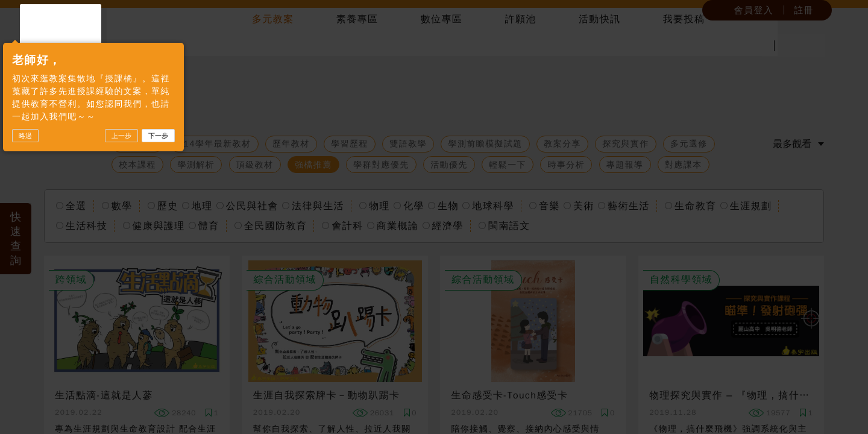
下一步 (199, 174)
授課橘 (93, 44)
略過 (66, 174)
